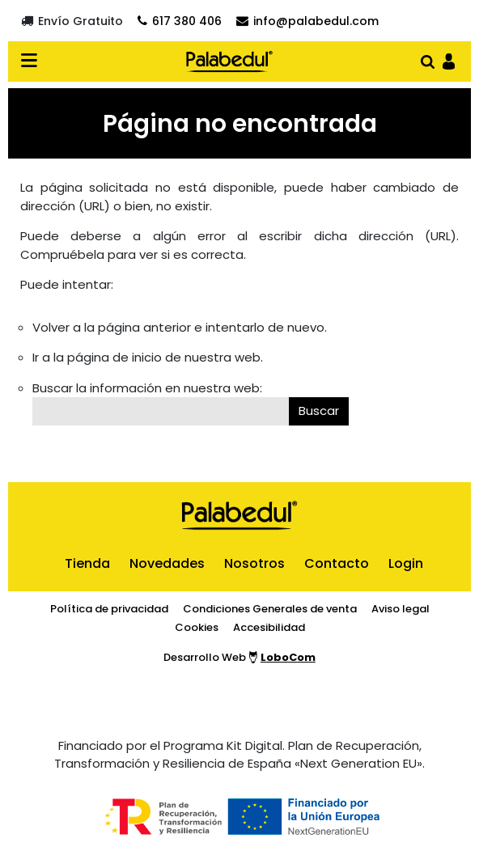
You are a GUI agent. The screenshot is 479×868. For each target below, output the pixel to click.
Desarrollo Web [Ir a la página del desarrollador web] (239, 657)
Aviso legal (401, 609)
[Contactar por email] (307, 21)
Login (406, 563)
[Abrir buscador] (428, 60)
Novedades (167, 563)
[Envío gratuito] (72, 21)
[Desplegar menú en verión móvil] (34, 61)
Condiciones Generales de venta (270, 609)
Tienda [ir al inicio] (87, 563)
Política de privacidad (109, 609)
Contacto (337, 563)
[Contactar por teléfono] (180, 21)
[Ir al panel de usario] (449, 60)
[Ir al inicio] (229, 61)
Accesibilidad (269, 627)
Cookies (197, 627)
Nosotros (254, 563)
